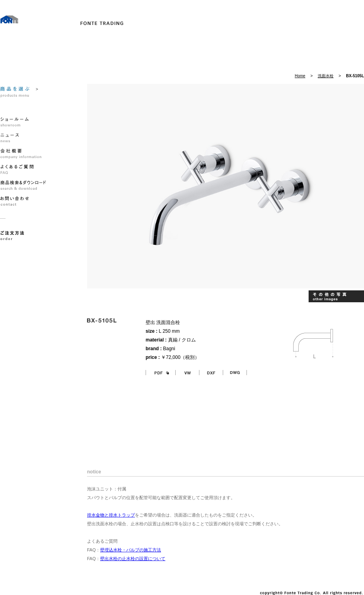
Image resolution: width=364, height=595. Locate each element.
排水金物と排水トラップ (111, 515)
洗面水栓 (326, 76)
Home (300, 76)
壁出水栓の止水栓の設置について (133, 559)
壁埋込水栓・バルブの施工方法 (131, 550)
